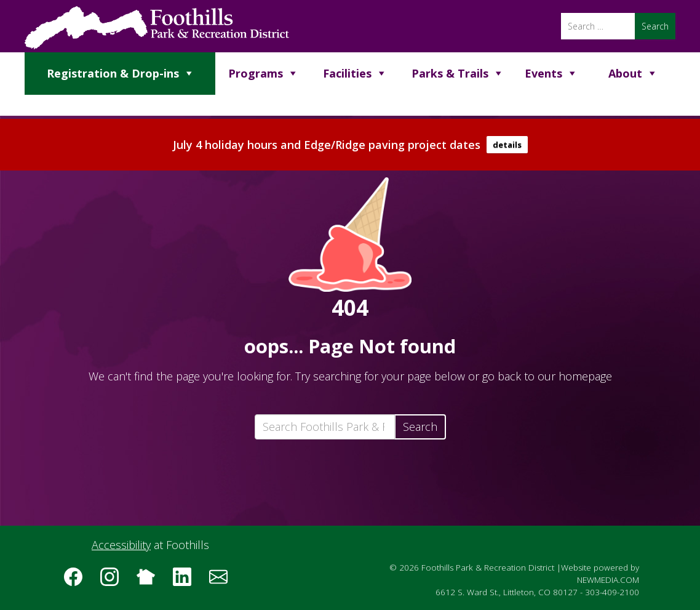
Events (543, 73)
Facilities (347, 73)
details (507, 145)
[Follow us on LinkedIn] (186, 581)
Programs (256, 73)
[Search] (598, 26)
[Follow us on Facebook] (78, 581)
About (625, 73)
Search (420, 427)
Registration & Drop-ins (113, 73)
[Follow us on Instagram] (114, 581)
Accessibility (121, 545)
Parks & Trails (450, 73)
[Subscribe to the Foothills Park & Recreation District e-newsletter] (223, 581)
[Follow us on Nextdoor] (150, 581)
